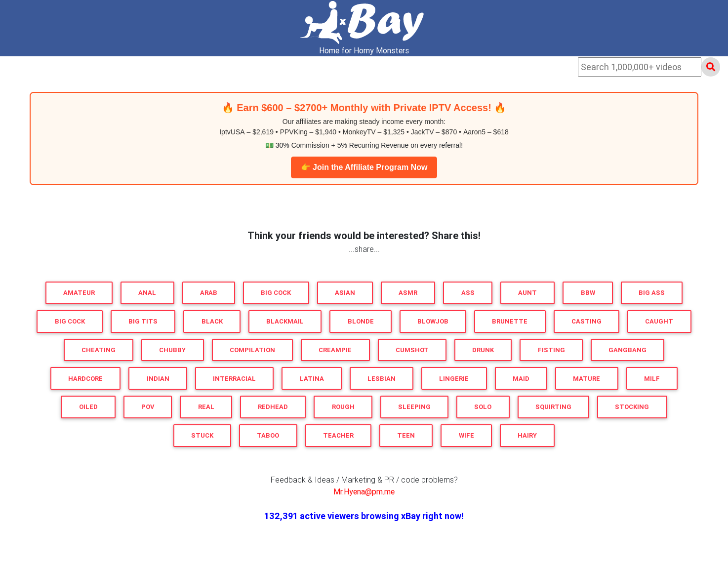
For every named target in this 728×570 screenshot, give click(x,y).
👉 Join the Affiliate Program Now (364, 167)
